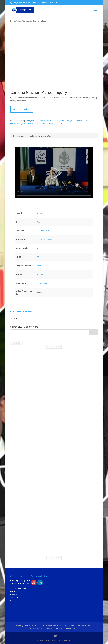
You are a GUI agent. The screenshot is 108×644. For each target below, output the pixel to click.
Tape (39, 266)
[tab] (19, 136)
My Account (70, 625)
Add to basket (22, 109)
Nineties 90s (33, 124)
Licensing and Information (26, 625)
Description (19, 136)
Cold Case (50, 121)
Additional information (41, 136)
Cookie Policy (36, 628)
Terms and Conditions (51, 625)
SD (38, 257)
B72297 (40, 274)
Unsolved (58, 124)
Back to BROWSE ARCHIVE (21, 311)
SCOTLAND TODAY (44, 231)
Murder (86, 121)
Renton (42, 124)
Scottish (49, 124)
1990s (39, 213)
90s (29, 121)
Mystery (23, 124)
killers (63, 121)
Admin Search (84, 625)
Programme (42, 283)
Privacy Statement (54, 628)
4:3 (38, 248)
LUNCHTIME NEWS (44, 239)
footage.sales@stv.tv (21, 580)
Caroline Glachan (38, 121)
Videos (19, 21)
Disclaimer (70, 628)
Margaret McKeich (74, 121)
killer (58, 121)
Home (13, 21)
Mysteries (14, 124)
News (39, 222)
